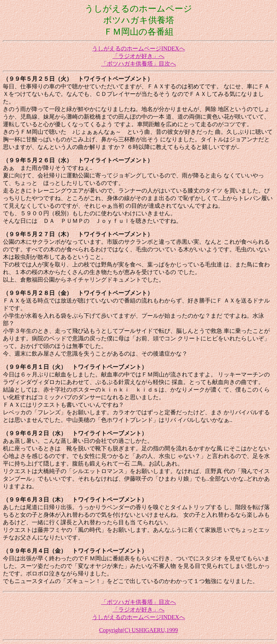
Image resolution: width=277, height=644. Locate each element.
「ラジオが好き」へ (138, 56)
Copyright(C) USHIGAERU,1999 (139, 630)
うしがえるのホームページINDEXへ (138, 48)
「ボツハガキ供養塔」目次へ (138, 64)
